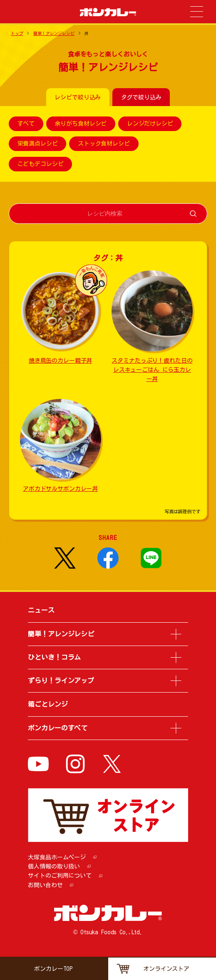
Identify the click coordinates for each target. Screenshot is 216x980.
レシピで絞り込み (78, 97)
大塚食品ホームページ (57, 857)
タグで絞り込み (141, 97)
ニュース (41, 610)
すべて (26, 124)
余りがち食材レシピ (81, 124)
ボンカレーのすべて (58, 728)
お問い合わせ (45, 885)
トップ (17, 33)
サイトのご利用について (60, 876)
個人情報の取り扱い (54, 866)
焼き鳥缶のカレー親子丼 (60, 361)
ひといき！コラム (54, 657)
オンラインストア (166, 969)
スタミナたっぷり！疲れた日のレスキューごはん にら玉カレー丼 (152, 370)
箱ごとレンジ (48, 704)
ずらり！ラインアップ (61, 681)
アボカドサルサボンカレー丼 (60, 489)
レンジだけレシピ (150, 124)
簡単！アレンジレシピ (54, 33)
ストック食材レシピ (104, 144)
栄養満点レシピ (38, 144)
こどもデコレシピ (41, 164)
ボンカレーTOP (53, 969)
